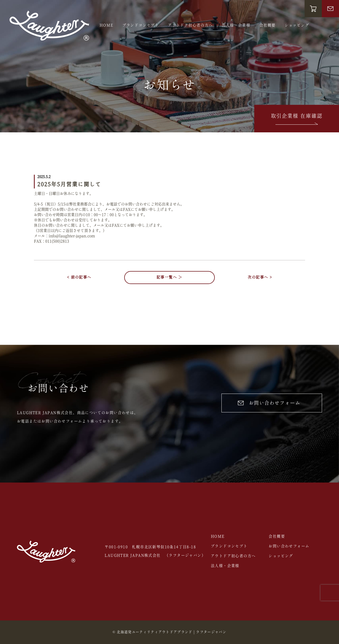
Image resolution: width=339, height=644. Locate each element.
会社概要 (267, 25)
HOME (106, 25)
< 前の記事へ (79, 277)
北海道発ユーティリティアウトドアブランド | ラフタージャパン (172, 632)
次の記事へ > (260, 277)
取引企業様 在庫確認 (297, 120)
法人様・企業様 (236, 25)
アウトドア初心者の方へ (190, 25)
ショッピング (297, 25)
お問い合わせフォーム (269, 403)
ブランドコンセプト (141, 25)
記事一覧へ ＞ (169, 277)
